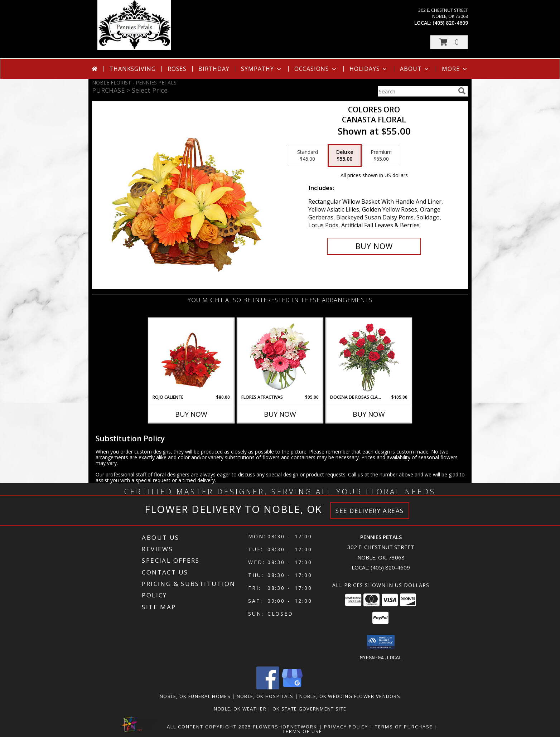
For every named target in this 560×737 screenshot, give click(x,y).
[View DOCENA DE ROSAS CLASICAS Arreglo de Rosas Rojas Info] (369, 356)
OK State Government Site (309, 708)
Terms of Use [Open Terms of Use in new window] (302, 731)
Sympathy (262, 69)
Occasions (316, 69)
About (415, 69)
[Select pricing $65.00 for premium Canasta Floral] (381, 156)
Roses (177, 69)
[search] (462, 91)
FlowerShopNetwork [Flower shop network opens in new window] (285, 726)
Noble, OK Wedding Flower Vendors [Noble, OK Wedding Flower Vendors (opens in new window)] (350, 696)
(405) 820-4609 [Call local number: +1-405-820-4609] (450, 23)
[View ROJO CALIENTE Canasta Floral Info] (191, 356)
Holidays (369, 69)
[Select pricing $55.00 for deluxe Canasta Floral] (345, 156)
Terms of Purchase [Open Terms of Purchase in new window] (404, 726)
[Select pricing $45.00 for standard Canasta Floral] (308, 156)
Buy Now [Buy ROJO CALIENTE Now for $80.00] (191, 414)
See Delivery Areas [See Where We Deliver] (370, 511)
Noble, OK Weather (240, 708)
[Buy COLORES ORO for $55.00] (374, 246)
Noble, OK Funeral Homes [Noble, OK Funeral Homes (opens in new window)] (195, 696)
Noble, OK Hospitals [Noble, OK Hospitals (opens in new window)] (265, 696)
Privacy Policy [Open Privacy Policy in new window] (346, 726)
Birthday (214, 69)
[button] (449, 42)
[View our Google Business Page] (292, 687)
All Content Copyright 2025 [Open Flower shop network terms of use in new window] (209, 726)
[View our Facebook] (268, 687)
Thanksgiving (132, 69)
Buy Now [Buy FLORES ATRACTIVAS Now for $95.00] (280, 414)
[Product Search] (416, 91)
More (455, 69)
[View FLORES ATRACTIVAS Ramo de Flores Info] (280, 356)
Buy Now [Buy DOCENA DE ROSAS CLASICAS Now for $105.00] (369, 414)
